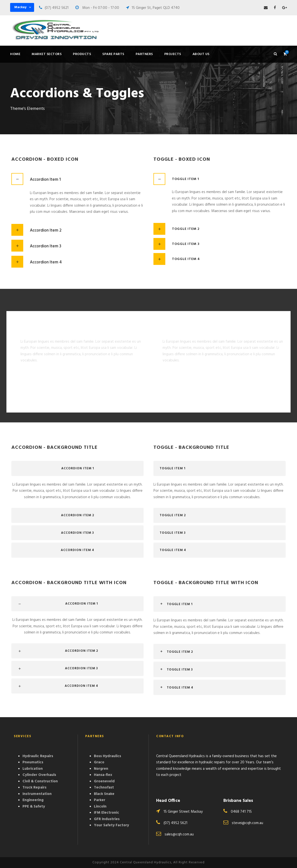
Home (15, 54)
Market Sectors (47, 54)
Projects (173, 54)
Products (82, 54)
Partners (144, 54)
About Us (201, 54)
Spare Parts (113, 54)
